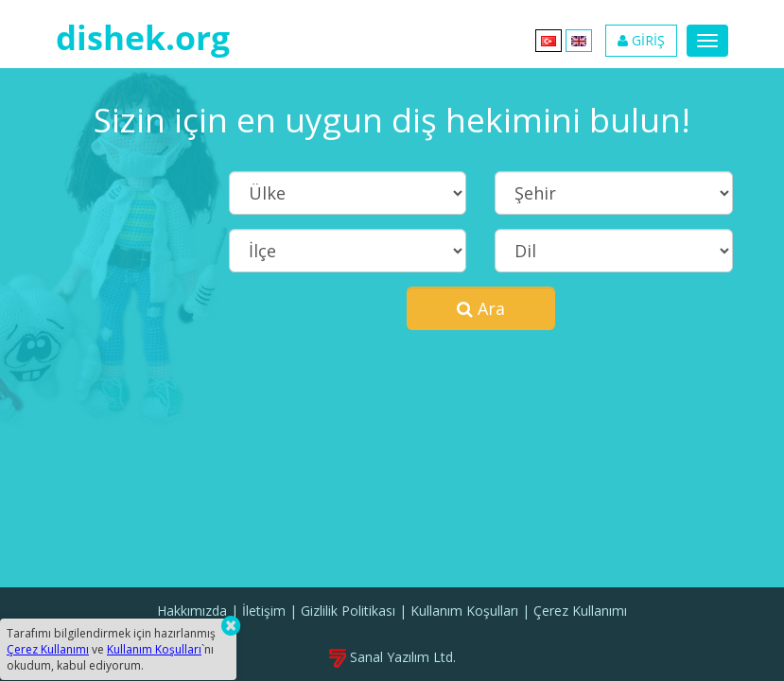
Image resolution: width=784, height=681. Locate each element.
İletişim (264, 611)
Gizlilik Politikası (348, 611)
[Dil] (613, 251)
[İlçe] (348, 251)
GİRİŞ (641, 40)
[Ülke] (348, 193)
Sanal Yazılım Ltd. (392, 657)
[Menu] (707, 41)
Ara (481, 308)
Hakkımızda (192, 611)
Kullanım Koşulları (464, 611)
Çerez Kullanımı (580, 611)
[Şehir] (613, 193)
